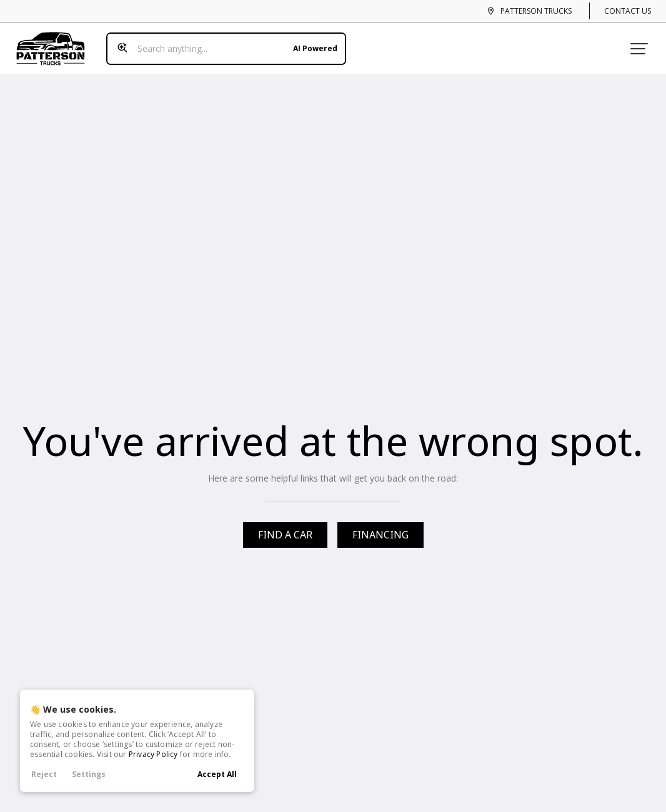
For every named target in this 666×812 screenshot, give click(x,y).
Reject (44, 774)
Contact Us (628, 11)
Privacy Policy (153, 754)
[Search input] (221, 42)
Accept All (217, 774)
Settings (89, 774)
